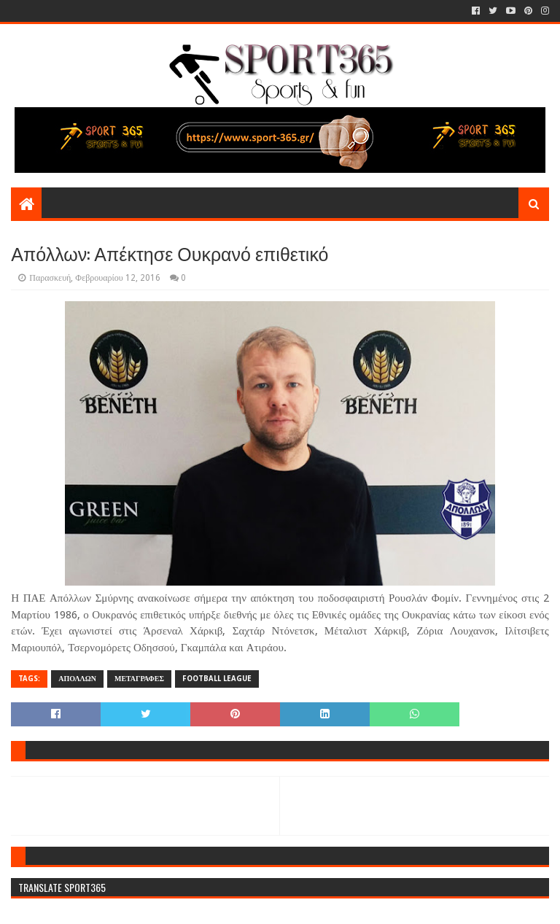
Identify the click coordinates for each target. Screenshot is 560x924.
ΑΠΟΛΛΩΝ (77, 679)
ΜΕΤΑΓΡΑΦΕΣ (139, 679)
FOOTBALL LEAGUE (217, 679)
